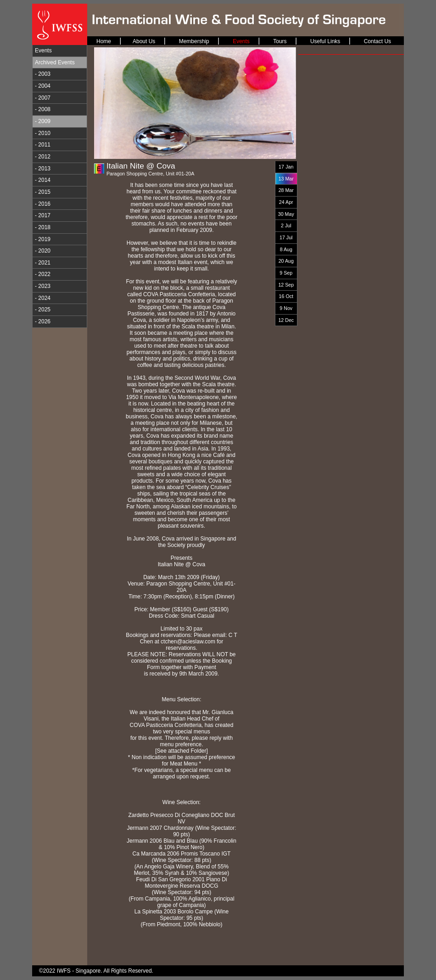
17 (281, 167)
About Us (144, 41)
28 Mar (286, 190)
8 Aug (286, 249)
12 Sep (286, 285)
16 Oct (286, 296)
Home (104, 41)
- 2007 (43, 98)
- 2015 (43, 192)
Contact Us (377, 41)
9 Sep (286, 273)
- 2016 (43, 204)
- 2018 (43, 227)
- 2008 (43, 109)
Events (43, 51)
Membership (194, 41)
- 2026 (43, 321)
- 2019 (43, 239)
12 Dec (286, 320)
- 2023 (43, 286)
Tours (280, 41)
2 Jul (286, 225)
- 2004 (43, 86)
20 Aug (286, 261)
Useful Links (325, 41)
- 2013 (43, 169)
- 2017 (43, 215)
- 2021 (43, 263)
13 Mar (286, 179)
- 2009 (43, 121)
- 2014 (43, 180)
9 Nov (286, 308)
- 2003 (43, 74)
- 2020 (43, 251)
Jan (289, 167)
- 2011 (43, 145)
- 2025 (43, 310)
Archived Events (55, 62)
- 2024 (43, 298)
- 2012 (43, 157)
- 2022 (43, 274)
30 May (286, 214)
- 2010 (43, 133)
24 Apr (286, 202)
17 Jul (286, 237)
